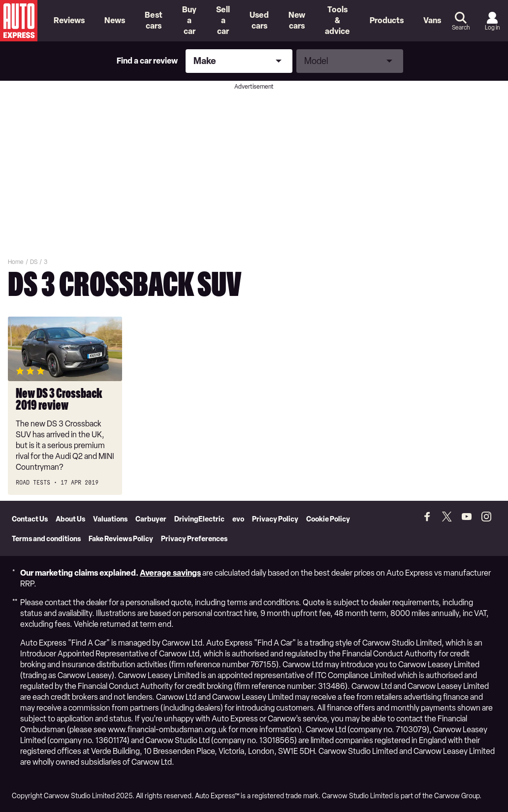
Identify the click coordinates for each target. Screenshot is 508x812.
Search (461, 28)
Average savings (170, 573)
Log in (492, 28)
